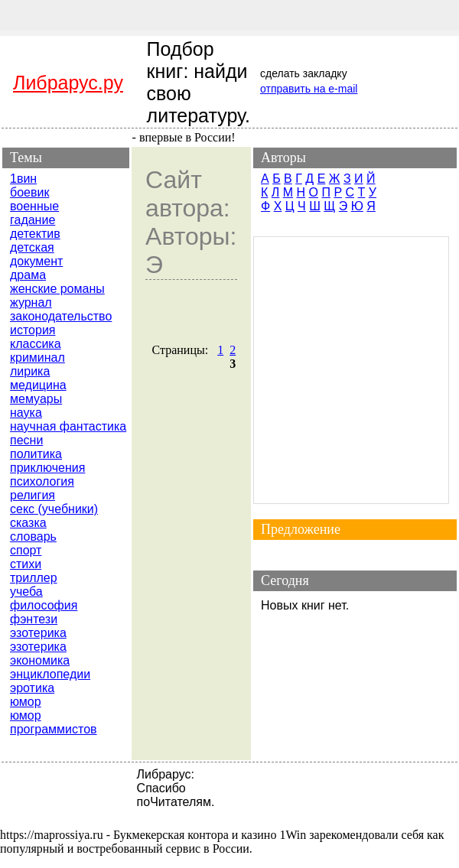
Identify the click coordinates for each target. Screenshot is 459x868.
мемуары (36, 399)
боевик (29, 192)
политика (36, 454)
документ (36, 261)
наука (26, 413)
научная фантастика (68, 426)
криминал (37, 358)
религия (33, 495)
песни (26, 440)
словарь (33, 536)
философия (44, 605)
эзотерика (38, 633)
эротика (32, 688)
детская (32, 247)
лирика (30, 371)
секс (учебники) (54, 509)
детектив (35, 234)
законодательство (61, 316)
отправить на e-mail (309, 89)
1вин (23, 179)
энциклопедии (50, 674)
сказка (28, 523)
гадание (33, 220)
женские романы (57, 289)
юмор (26, 702)
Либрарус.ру (68, 83)
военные (34, 206)
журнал (31, 302)
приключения (47, 468)
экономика (40, 660)
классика (36, 344)
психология (42, 481)
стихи (26, 564)
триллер (34, 578)
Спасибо (161, 788)
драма (28, 275)
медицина (38, 385)
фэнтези (34, 619)
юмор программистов (54, 722)
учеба (26, 592)
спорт (26, 550)
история (33, 330)
